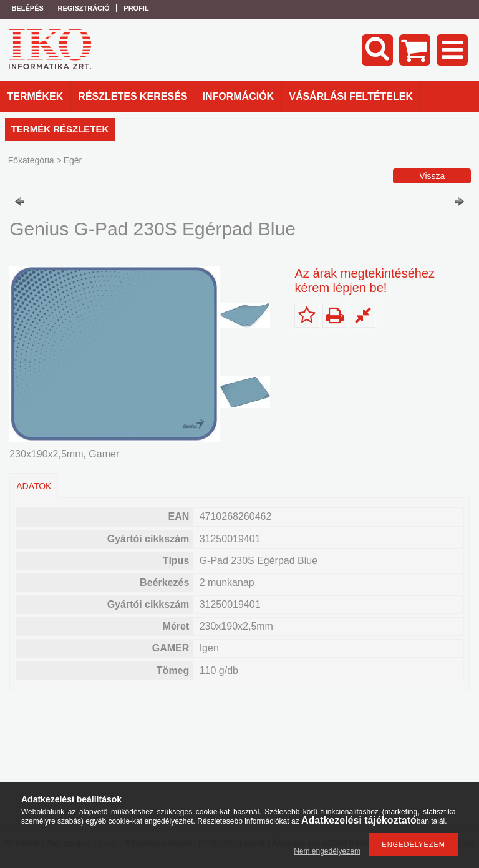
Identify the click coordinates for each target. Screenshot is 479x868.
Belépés (28, 8)
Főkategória (31, 160)
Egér (73, 160)
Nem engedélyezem (327, 851)
